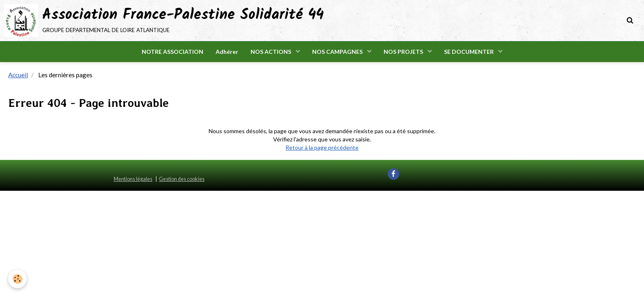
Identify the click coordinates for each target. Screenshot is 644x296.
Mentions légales (133, 179)
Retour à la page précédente (322, 147)
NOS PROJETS (404, 52)
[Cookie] (17, 279)
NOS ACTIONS (271, 52)
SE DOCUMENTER (469, 52)
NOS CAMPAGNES (338, 52)
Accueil (18, 75)
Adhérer (227, 52)
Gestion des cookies (182, 179)
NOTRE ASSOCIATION (172, 52)
